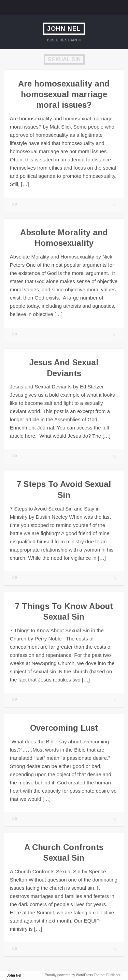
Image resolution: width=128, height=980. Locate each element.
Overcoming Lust (64, 728)
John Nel (64, 29)
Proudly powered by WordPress (69, 975)
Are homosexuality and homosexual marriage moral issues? (64, 94)
